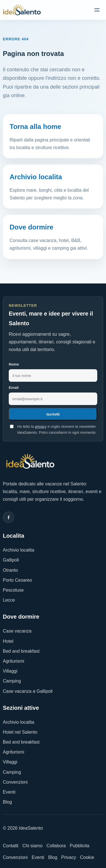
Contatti (11, 846)
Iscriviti (53, 414)
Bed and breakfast (21, 651)
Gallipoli (11, 560)
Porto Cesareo (17, 580)
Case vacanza (17, 631)
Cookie (87, 857)
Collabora (56, 846)
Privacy (69, 857)
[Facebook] (8, 517)
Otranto (10, 570)
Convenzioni (15, 782)
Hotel (8, 641)
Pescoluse (13, 590)
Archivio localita (19, 550)
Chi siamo (32, 846)
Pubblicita (80, 846)
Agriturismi (14, 661)
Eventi (9, 792)
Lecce (9, 600)
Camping (12, 681)
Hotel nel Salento (20, 732)
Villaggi (10, 671)
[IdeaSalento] (22, 10)
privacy (41, 426)
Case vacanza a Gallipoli (28, 691)
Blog (7, 802)
